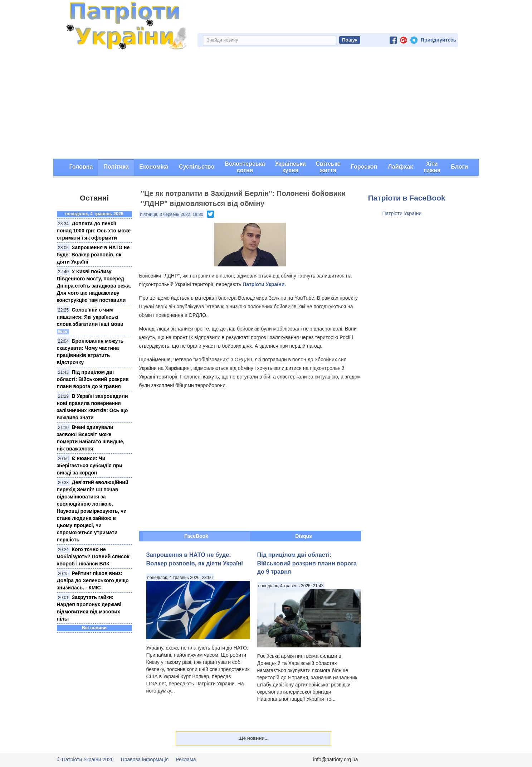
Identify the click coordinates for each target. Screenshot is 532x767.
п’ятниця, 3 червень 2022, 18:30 (172, 214)
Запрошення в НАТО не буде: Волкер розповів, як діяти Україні (93, 255)
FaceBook (196, 536)
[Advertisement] (266, 105)
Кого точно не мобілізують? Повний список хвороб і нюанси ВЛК (93, 556)
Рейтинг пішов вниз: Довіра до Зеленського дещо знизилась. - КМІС (93, 580)
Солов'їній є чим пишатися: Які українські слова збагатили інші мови (90, 317)
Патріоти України (402, 213)
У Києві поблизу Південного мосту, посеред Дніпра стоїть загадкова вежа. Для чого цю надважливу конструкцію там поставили (94, 286)
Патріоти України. (264, 284)
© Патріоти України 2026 (85, 759)
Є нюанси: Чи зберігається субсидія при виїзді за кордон (90, 465)
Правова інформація (145, 759)
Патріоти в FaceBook (407, 198)
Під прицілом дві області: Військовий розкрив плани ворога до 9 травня (93, 379)
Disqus (304, 536)
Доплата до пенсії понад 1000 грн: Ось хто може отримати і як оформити (94, 231)
